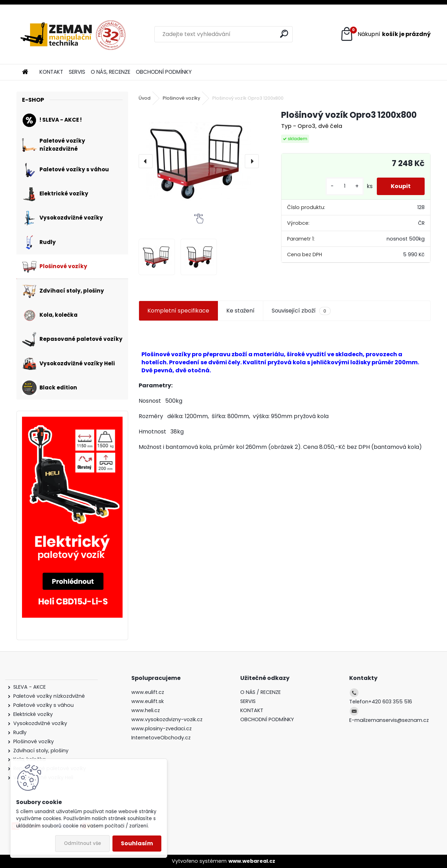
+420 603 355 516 (390, 702)
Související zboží (301, 311)
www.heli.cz (146, 710)
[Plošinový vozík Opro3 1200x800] (199, 161)
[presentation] (146, 161)
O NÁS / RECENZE (261, 692)
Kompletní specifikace (178, 311)
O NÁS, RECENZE (111, 72)
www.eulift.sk (148, 701)
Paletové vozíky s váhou (43, 705)
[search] (284, 34)
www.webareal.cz (252, 861)
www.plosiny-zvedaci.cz (162, 729)
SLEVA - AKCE (30, 687)
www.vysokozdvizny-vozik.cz (167, 719)
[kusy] (345, 186)
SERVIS (77, 72)
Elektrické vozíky (33, 714)
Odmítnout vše (82, 843)
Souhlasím (137, 843)
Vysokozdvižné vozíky (40, 723)
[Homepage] (25, 72)
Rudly (20, 732)
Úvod (145, 98)
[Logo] (73, 34)
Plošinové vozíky (181, 98)
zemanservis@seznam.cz (397, 720)
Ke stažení (240, 311)
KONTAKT (51, 72)
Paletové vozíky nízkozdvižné (49, 696)
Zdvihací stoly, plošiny (41, 751)
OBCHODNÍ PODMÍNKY (164, 72)
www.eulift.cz (148, 692)
